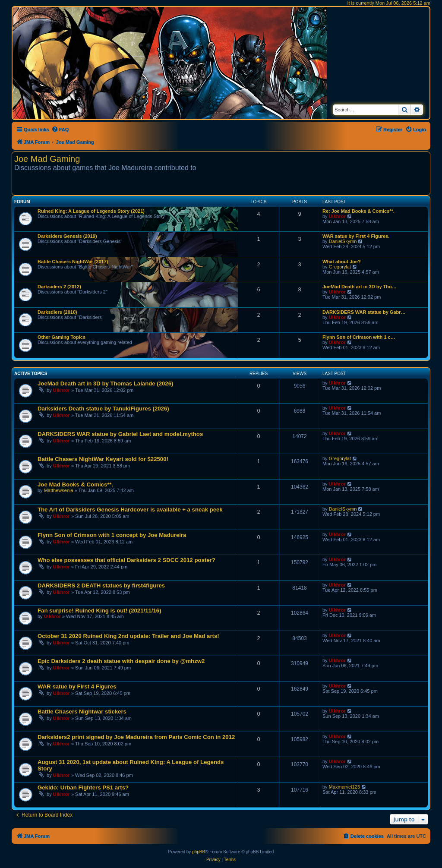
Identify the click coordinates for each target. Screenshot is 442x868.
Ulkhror (337, 216)
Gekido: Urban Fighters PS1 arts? (83, 788)
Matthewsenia (59, 490)
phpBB (199, 852)
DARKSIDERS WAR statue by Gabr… (364, 312)
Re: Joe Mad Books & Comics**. (358, 211)
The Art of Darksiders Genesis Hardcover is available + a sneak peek (130, 510)
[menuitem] (60, 129)
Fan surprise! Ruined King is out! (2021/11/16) (99, 611)
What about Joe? (342, 262)
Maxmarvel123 (344, 787)
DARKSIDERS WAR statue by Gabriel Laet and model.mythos (120, 434)
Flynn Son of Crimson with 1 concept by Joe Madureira (112, 535)
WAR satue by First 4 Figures (77, 687)
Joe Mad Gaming (47, 159)
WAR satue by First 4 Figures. (356, 236)
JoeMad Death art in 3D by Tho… (360, 287)
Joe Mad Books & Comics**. (75, 485)
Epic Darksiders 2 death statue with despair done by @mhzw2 (121, 661)
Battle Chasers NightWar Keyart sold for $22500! (103, 459)
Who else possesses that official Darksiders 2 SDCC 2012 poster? (126, 560)
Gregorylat (340, 267)
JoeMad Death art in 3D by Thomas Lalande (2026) (105, 383)
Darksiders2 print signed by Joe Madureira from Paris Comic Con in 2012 (136, 737)
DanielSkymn (343, 241)
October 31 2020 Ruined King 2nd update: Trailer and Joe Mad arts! (128, 636)
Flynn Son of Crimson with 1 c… (359, 337)
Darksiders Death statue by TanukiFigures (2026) (103, 409)
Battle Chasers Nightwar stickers (82, 712)
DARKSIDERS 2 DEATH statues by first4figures (101, 586)
